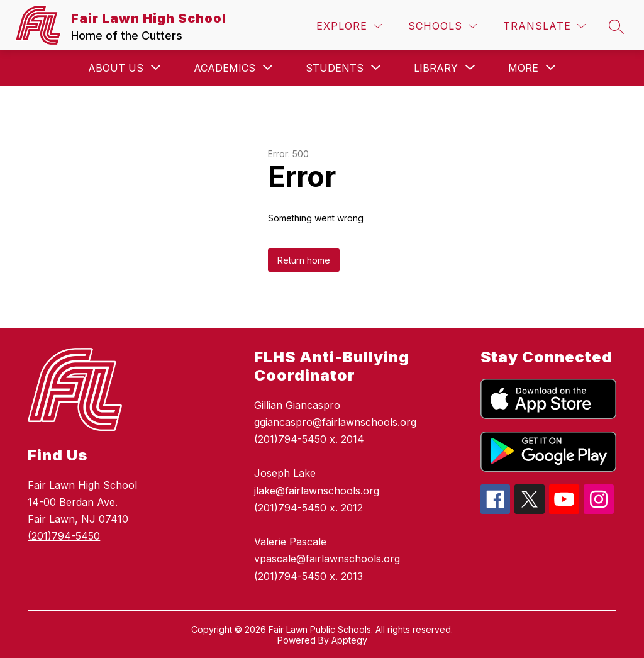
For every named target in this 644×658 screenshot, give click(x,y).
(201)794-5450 (64, 536)
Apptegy (349, 640)
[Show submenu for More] (523, 68)
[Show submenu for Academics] (225, 68)
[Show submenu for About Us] (116, 68)
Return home (304, 260)
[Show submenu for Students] (335, 68)
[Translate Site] (544, 26)
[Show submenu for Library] (436, 68)
